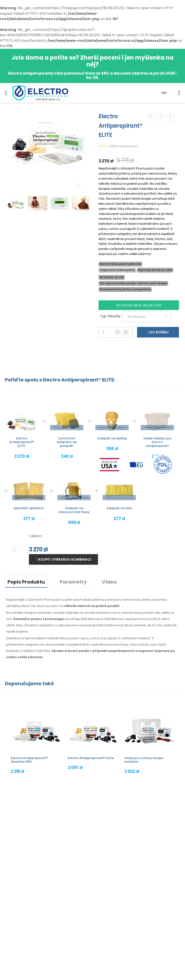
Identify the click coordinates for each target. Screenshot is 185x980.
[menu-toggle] (6, 93)
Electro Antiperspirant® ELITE (22, 442)
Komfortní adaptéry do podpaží (67, 442)
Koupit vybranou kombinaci (64, 559)
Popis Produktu (26, 582)
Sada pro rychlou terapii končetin (144, 760)
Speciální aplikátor (29, 508)
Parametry (73, 582)
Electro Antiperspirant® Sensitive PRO (29, 760)
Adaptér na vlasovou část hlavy (74, 510)
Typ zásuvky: (111, 316)
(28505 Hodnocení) (123, 146)
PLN (164, 93)
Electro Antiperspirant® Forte (91, 758)
